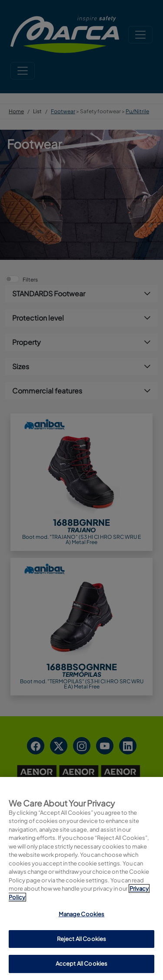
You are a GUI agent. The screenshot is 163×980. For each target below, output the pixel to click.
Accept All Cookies (81, 964)
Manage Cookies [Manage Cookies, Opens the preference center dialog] (82, 914)
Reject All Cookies (81, 939)
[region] (81, 878)
